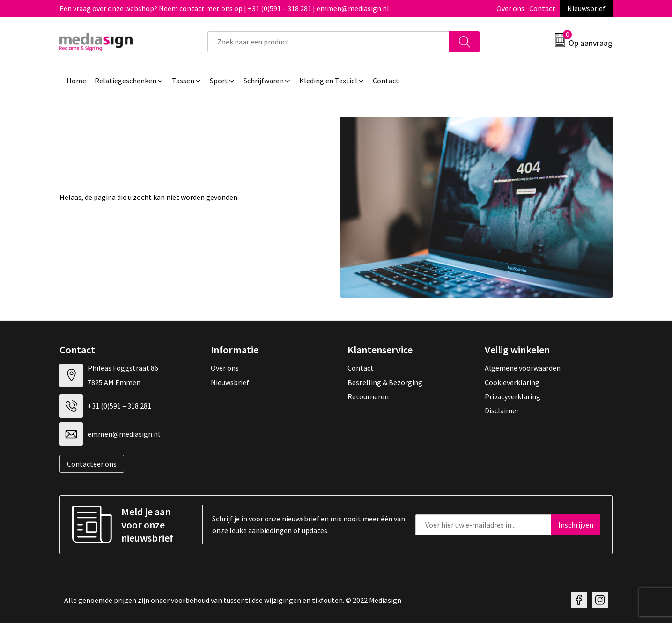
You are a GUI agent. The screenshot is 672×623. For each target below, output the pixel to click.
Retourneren (368, 396)
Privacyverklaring (513, 396)
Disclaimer (502, 410)
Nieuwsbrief (586, 8)
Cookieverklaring (512, 382)
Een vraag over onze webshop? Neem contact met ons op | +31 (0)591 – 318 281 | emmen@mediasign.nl (224, 8)
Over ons (510, 8)
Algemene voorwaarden (523, 368)
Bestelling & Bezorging (385, 382)
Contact (542, 8)
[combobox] (329, 42)
